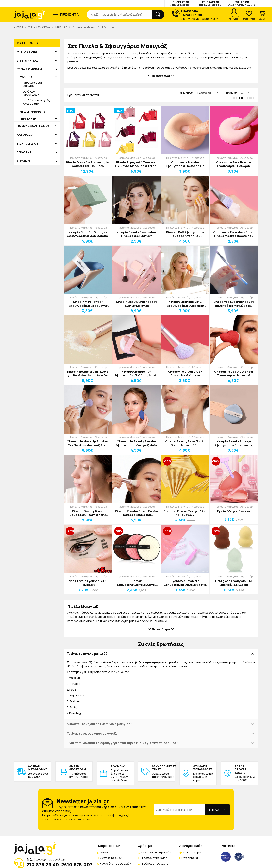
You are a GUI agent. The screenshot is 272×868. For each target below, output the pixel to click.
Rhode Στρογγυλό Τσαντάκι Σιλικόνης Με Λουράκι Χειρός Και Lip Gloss (137, 164)
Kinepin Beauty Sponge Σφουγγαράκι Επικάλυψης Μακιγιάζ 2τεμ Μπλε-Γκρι (234, 443)
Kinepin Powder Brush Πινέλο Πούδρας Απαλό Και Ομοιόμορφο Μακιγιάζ (136, 513)
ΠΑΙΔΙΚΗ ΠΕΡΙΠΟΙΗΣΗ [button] (34, 112)
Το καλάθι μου (193, 852)
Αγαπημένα (190, 858)
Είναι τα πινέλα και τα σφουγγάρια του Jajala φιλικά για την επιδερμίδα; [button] (122, 743)
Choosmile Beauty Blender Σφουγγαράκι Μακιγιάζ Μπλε (136, 443)
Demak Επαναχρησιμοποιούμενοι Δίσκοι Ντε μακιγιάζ (136, 583)
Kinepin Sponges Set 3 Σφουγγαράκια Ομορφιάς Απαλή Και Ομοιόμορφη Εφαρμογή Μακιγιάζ (185, 304)
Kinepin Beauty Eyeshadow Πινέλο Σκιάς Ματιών (136, 234)
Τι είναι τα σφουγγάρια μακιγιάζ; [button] (92, 733)
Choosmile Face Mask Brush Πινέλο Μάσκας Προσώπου (234, 234)
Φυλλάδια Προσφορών (116, 863)
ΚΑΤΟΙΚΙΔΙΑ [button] (25, 135)
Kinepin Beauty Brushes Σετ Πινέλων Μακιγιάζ (136, 304)
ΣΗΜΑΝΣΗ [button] (24, 161)
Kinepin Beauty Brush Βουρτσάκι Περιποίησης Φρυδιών (88, 513)
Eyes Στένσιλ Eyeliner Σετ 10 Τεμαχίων (88, 583)
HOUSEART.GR (180, 3)
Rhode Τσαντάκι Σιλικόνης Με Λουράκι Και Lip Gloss (88, 164)
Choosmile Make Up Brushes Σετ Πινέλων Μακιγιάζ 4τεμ (88, 443)
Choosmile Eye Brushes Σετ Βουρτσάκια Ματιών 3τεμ (234, 304)
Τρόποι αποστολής (155, 863)
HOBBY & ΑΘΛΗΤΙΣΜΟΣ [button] (33, 126)
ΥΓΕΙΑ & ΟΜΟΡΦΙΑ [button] (30, 69)
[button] (262, 16)
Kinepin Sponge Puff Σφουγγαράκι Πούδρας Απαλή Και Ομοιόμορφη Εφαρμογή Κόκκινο (136, 374)
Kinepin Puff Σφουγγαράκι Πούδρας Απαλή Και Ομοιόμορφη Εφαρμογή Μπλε (185, 234)
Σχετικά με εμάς (111, 858)
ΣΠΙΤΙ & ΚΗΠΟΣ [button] (27, 61)
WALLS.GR (242, 3)
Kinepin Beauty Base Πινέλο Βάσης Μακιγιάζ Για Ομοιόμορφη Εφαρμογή (185, 443)
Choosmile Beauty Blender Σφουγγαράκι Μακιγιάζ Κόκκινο (234, 374)
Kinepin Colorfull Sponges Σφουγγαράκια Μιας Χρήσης (88, 234)
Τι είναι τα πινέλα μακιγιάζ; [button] (88, 654)
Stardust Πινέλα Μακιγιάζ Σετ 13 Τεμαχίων (185, 513)
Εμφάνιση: (231, 93)
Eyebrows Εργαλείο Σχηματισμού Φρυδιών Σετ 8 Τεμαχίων (185, 583)
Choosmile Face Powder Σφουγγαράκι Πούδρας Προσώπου (234, 164)
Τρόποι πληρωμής (154, 858)
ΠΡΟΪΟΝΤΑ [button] (70, 14)
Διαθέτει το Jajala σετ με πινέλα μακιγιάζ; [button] (99, 724)
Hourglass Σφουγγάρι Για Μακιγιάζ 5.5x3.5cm (234, 583)
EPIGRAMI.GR (211, 3)
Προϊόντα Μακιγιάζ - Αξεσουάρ (88, 158)
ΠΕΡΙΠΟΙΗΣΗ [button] (28, 118)
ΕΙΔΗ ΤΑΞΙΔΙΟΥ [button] (28, 144)
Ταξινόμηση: (186, 93)
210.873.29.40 (190, 19)
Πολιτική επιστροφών (156, 852)
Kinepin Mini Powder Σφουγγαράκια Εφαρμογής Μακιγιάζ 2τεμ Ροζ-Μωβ (88, 304)
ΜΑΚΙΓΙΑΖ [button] (26, 77)
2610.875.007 (209, 19)
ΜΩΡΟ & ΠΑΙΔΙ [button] (27, 52)
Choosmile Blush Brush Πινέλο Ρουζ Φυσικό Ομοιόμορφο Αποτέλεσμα (185, 374)
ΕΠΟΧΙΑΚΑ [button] (24, 152)
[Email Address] (179, 810)
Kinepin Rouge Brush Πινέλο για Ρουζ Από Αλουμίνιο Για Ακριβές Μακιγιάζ (88, 374)
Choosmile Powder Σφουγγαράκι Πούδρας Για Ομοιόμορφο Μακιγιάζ (185, 164)
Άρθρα (105, 852)
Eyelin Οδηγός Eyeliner (234, 511)
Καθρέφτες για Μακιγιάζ (32, 84)
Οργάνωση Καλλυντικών (31, 93)
